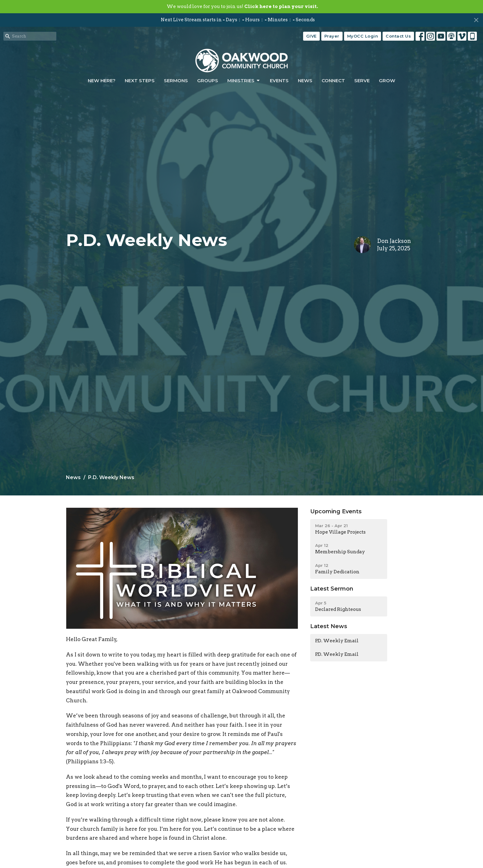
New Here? (102, 81)
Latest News (329, 626)
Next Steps (140, 81)
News (305, 81)
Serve (362, 81)
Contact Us (398, 36)
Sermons (176, 81)
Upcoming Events (336, 511)
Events (279, 81)
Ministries (244, 81)
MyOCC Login (363, 36)
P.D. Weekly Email (337, 641)
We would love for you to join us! (242, 6)
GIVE (311, 36)
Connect (333, 81)
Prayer (332, 36)
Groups (208, 81)
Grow (387, 81)
